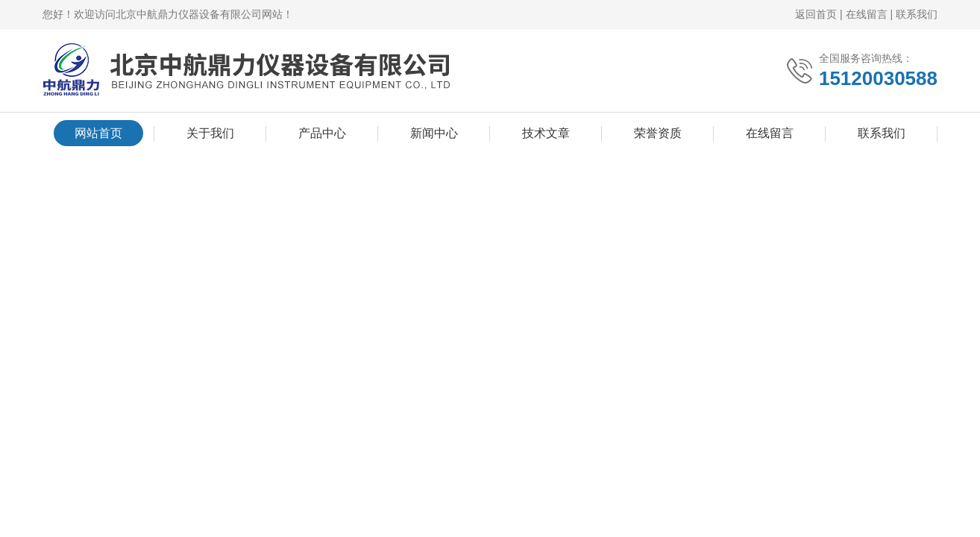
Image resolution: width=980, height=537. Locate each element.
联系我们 (917, 14)
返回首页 (816, 14)
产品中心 (322, 133)
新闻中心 (434, 133)
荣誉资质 (658, 133)
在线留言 (867, 14)
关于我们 (210, 133)
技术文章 (546, 133)
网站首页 (98, 133)
